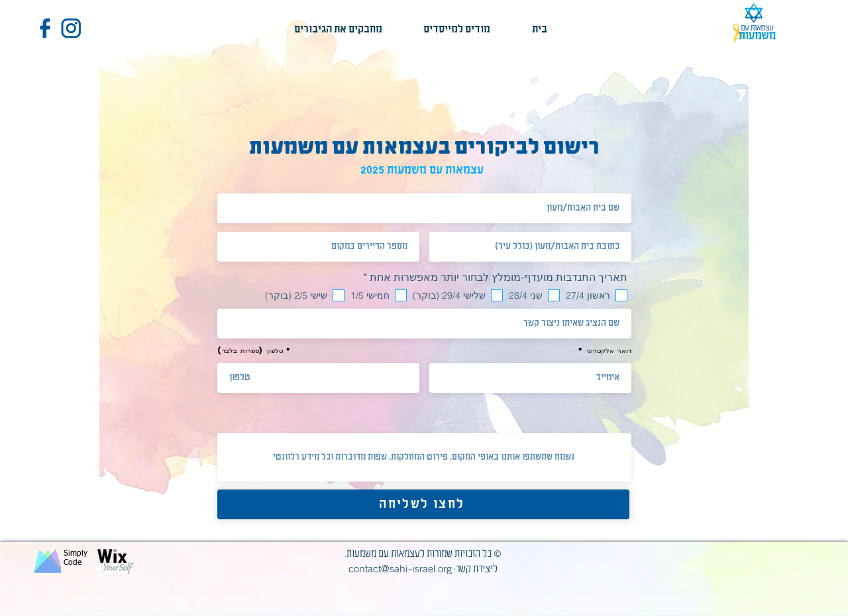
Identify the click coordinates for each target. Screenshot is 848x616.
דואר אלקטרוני (609, 350)
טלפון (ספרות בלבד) (250, 350)
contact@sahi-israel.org (400, 569)
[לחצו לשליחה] (423, 504)
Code (73, 563)
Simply (76, 554)
